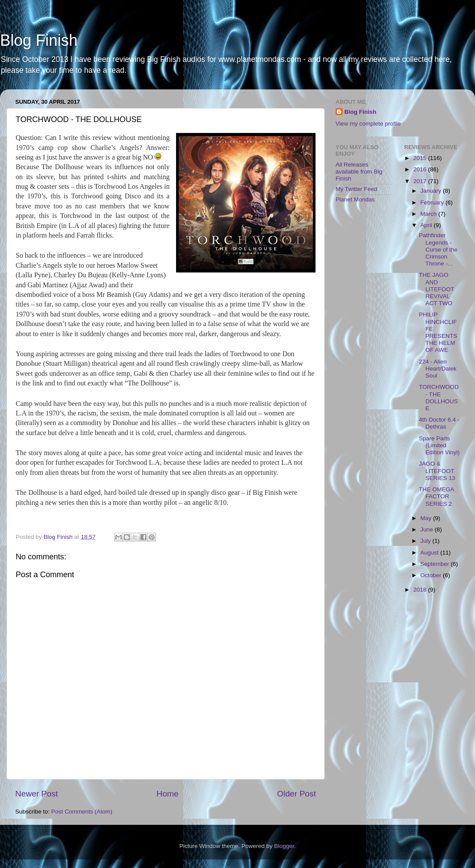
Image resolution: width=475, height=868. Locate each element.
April (427, 225)
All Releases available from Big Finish (359, 172)
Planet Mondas (355, 199)
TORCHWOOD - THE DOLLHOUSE (439, 398)
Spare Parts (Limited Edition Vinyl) (439, 445)
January (432, 191)
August (431, 553)
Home (167, 794)
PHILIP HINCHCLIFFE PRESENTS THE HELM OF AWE (438, 332)
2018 (421, 590)
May (427, 518)
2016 (421, 169)
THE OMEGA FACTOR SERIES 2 (436, 496)
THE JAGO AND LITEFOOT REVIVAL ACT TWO (436, 289)
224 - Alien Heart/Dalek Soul (438, 369)
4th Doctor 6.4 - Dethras (439, 423)
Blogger (284, 846)
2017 (421, 181)
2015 (421, 158)
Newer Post (37, 794)
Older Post (297, 794)
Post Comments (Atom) (82, 812)
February (433, 203)
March (429, 214)
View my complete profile (368, 124)
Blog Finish (39, 40)
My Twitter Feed (356, 189)
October (432, 575)
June (428, 529)
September (436, 564)
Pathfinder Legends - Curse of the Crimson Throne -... (438, 249)
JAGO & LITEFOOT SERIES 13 (437, 471)
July (427, 541)
